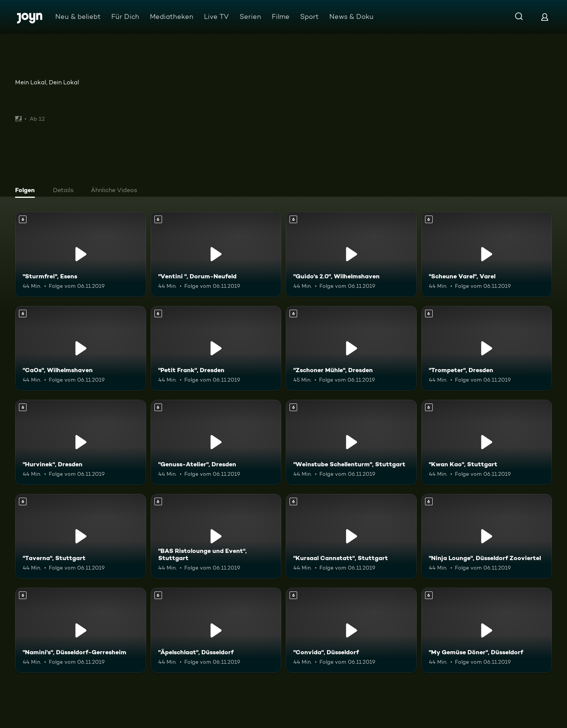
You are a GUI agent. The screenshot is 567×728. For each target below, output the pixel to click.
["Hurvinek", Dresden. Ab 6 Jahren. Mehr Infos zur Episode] (81, 442)
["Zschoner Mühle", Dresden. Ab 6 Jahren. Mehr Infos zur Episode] (351, 348)
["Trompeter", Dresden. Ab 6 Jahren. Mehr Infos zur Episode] (487, 348)
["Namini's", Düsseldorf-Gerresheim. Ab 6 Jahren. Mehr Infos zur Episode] (81, 630)
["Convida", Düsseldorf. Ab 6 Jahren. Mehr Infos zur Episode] (351, 630)
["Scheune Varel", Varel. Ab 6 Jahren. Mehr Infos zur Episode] (487, 254)
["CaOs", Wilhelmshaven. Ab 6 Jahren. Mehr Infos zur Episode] (81, 348)
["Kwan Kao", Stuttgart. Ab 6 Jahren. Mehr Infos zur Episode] (487, 442)
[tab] (27, 191)
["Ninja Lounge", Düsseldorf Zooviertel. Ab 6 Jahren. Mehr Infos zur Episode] (487, 536)
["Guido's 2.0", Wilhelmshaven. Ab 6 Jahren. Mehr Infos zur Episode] (351, 254)
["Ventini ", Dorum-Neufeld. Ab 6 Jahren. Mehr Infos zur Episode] (216, 254)
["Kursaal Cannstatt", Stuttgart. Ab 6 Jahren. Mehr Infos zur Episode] (351, 536)
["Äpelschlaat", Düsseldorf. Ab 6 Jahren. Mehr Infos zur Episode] (216, 630)
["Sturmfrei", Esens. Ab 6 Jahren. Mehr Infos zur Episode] (81, 254)
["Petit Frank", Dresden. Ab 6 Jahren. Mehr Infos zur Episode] (216, 348)
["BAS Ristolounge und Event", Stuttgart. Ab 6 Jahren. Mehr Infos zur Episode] (216, 536)
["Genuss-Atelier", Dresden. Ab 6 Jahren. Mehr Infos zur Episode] (216, 442)
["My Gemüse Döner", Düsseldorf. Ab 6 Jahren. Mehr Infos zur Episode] (487, 630)
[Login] (545, 17)
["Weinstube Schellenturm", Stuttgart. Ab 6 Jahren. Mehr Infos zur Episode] (351, 442)
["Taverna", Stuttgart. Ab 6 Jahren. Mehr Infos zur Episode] (81, 536)
